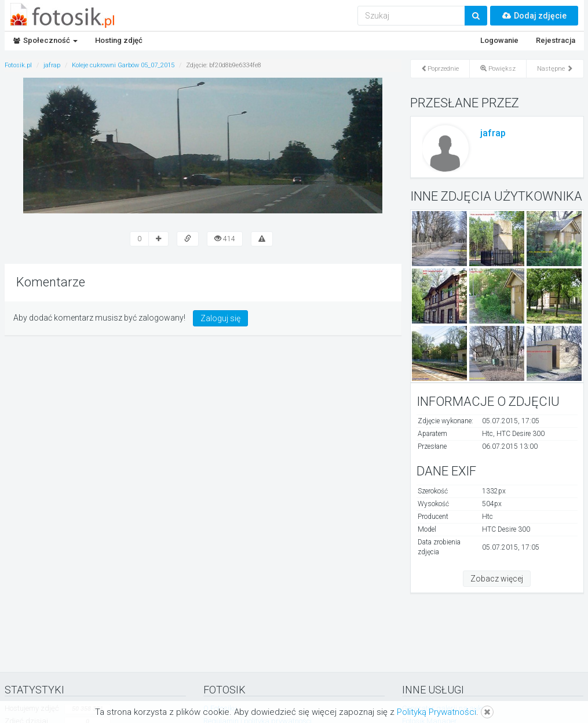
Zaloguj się (220, 318)
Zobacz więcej (497, 579)
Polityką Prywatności (437, 712)
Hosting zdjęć (119, 40)
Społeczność (45, 40)
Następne (555, 69)
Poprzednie (440, 69)
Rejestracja (556, 40)
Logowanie (499, 40)
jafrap (493, 133)
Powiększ (498, 69)
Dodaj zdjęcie (534, 16)
